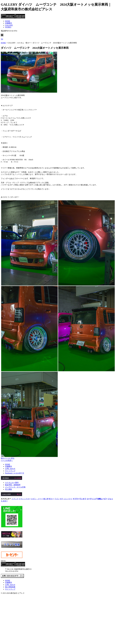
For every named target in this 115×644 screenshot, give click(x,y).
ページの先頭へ (7, 461)
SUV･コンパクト (66, 499)
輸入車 (46, 499)
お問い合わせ (10, 469)
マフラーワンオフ (79, 499)
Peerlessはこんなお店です (15, 473)
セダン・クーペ (37, 499)
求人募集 (8, 489)
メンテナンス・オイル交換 (15, 487)
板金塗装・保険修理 (13, 485)
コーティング (92, 499)
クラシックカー (25, 499)
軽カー (51, 499)
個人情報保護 (10, 587)
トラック (15, 499)
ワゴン (57, 499)
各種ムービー (102, 499)
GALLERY (9, 25)
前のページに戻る (8, 458)
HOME (8, 21)
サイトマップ (10, 471)
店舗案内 (8, 23)
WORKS (8, 27)
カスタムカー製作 (12, 483)
